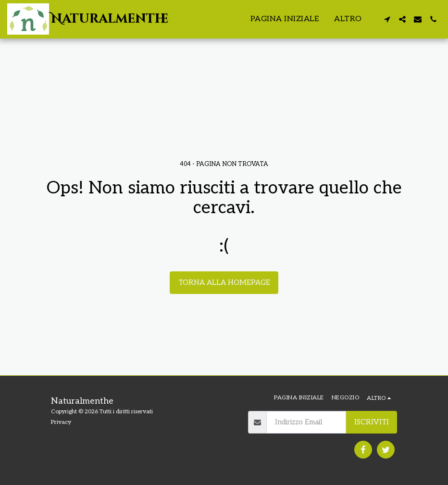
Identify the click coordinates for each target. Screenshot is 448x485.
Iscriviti (372, 422)
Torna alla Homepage (224, 282)
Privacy (61, 422)
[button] (387, 19)
